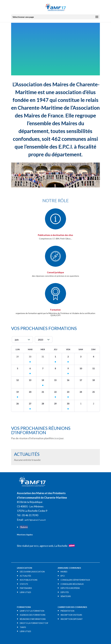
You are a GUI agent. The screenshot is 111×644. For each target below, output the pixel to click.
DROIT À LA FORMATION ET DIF (34, 623)
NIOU (36, 546)
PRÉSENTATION (67, 611)
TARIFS (23, 627)
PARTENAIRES (26, 588)
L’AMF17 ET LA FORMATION (32, 611)
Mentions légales (25, 535)
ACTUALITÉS (25, 576)
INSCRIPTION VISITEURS (71, 615)
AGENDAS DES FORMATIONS (33, 615)
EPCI (63, 576)
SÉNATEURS (66, 596)
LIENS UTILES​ (25, 592)
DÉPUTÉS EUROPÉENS (70, 588)
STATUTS (24, 584)
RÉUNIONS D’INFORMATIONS (33, 619)
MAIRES (64, 572)
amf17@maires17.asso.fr (35, 520)
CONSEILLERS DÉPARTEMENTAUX (75, 580)
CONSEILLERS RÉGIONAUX (72, 584)
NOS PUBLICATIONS (29, 580)
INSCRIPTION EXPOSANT (72, 619)
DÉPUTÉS (65, 592)
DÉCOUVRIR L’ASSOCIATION (32, 572)
